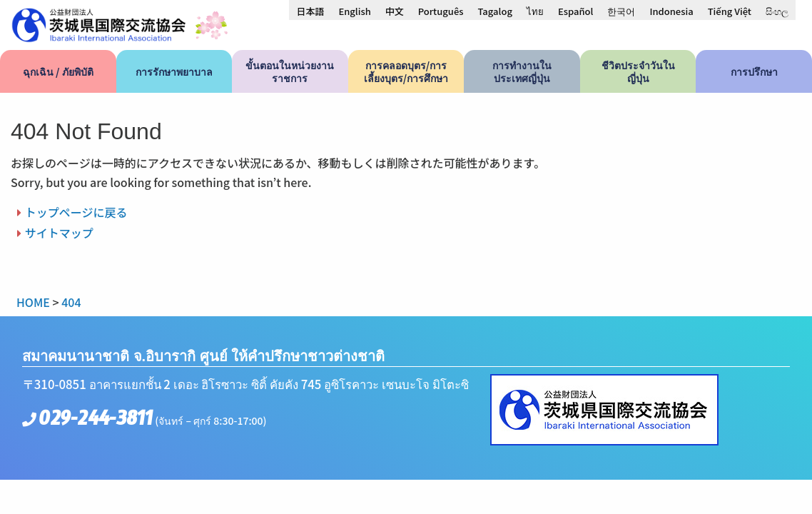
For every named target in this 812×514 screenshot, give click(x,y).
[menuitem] (310, 11)
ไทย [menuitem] (535, 11)
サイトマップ (59, 233)
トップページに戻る (76, 212)
